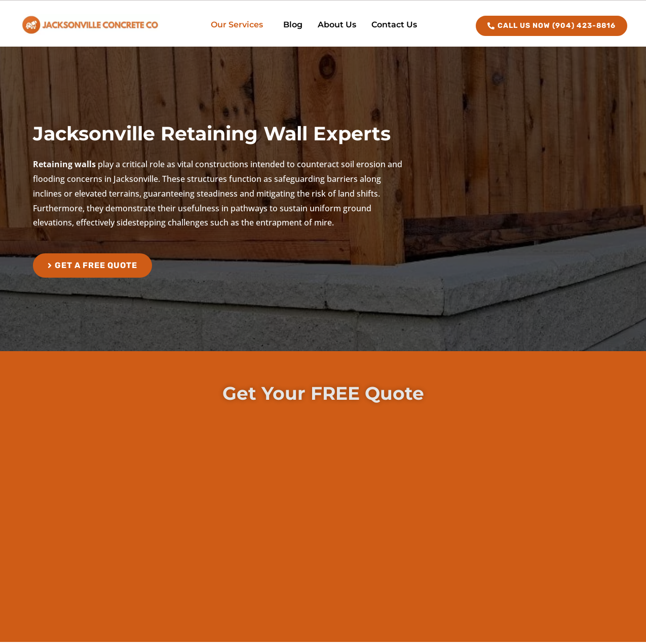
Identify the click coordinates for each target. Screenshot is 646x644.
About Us (337, 25)
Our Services (237, 25)
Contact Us (394, 25)
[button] (239, 25)
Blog (293, 25)
